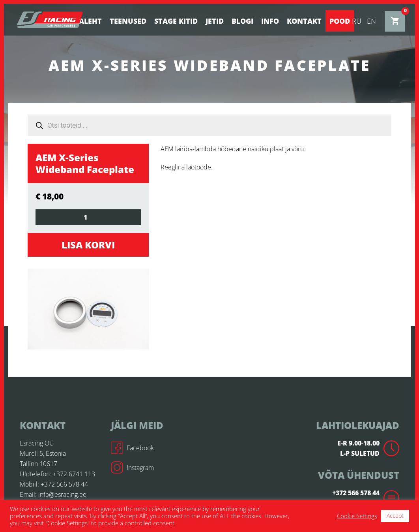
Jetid (215, 21)
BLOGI (242, 21)
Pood (340, 21)
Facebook (132, 448)
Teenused (128, 21)
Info (270, 21)
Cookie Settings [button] (357, 516)
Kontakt (304, 21)
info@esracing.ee (62, 494)
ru (357, 21)
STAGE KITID (176, 21)
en (371, 21)
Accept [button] (395, 516)
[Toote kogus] (88, 217)
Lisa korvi (88, 245)
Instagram (132, 468)
